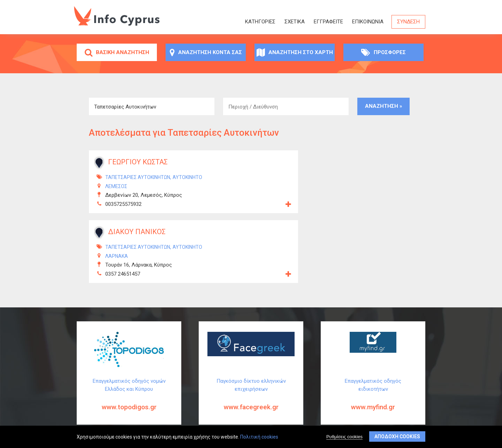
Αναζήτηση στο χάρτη (295, 52)
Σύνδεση (408, 22)
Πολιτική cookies (259, 437)
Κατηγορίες (260, 22)
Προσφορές (383, 52)
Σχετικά (295, 22)
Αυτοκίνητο (187, 177)
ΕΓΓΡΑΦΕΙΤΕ (328, 22)
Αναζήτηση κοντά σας (206, 52)
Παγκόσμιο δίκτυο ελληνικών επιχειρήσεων (251, 400)
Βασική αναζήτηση (117, 52)
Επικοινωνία (368, 22)
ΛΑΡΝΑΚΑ (117, 256)
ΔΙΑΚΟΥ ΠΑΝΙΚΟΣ (137, 232)
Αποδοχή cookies (397, 437)
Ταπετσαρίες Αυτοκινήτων (138, 177)
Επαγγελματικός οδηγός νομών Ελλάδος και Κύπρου (129, 400)
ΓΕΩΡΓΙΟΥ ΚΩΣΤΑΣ (138, 162)
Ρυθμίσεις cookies (344, 437)
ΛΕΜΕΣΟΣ (116, 186)
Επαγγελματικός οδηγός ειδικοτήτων (373, 400)
